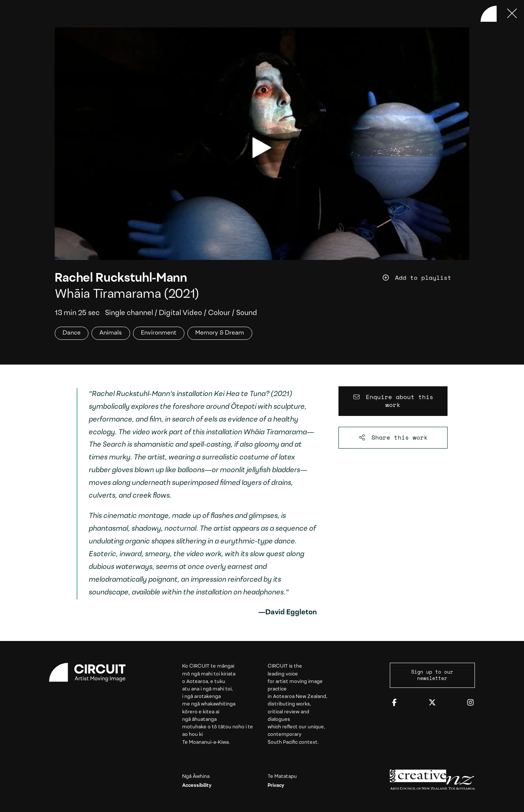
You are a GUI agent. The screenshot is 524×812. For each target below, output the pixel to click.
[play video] (262, 148)
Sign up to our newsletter (432, 675)
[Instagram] (470, 703)
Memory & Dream (220, 333)
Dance (72, 333)
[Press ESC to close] (512, 14)
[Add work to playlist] (426, 278)
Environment (159, 333)
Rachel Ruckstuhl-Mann (121, 279)
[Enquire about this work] (393, 401)
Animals (111, 333)
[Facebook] (394, 703)
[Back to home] (489, 14)
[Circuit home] (92, 672)
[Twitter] (432, 703)
